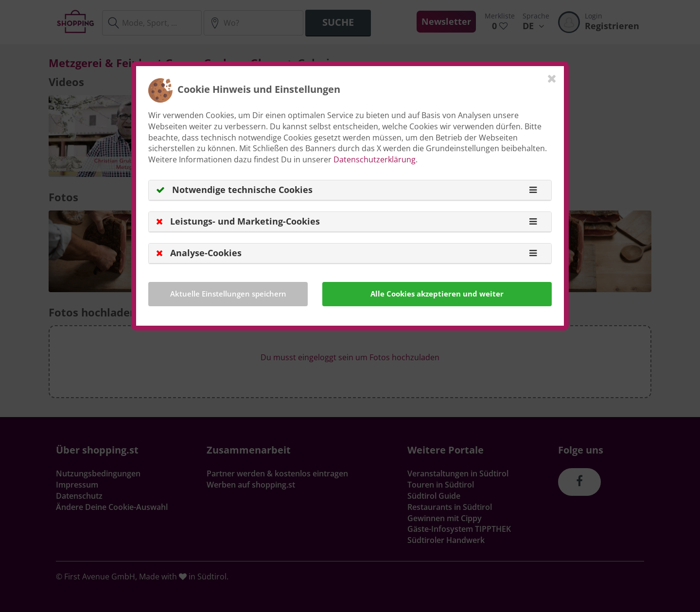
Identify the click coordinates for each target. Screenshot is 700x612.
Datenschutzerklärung (375, 159)
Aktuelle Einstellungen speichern (228, 294)
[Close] (552, 78)
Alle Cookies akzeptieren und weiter (437, 294)
